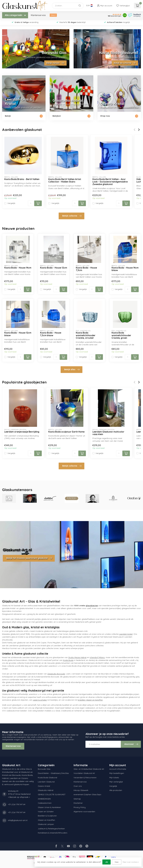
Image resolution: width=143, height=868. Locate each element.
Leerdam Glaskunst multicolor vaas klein (108, 433)
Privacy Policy (80, 807)
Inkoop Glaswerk (81, 790)
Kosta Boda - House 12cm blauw (18, 334)
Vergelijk (11, 203)
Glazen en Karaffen (46, 820)
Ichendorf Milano (97, 657)
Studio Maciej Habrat (77, 657)
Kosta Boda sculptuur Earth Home (66, 432)
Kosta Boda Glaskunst (47, 778)
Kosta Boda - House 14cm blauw (125, 269)
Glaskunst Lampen (46, 824)
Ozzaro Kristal (44, 786)
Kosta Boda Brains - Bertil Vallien (22, 179)
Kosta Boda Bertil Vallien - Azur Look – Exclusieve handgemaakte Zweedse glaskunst (110, 182)
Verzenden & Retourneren (85, 778)
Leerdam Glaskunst (46, 782)
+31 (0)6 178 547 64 (17, 804)
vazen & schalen (40, 700)
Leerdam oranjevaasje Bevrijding (22, 432)
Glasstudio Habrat (46, 790)
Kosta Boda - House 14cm (18, 268)
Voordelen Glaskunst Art (84, 773)
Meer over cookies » (131, 862)
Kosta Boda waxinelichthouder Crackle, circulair (86, 335)
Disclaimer (78, 803)
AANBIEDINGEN (44, 799)
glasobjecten (92, 606)
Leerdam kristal (126, 634)
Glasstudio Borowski (56, 674)
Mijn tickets (114, 778)
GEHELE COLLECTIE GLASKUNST (52, 794)
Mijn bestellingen (117, 773)
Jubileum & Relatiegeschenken (51, 829)
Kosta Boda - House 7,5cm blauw (51, 334)
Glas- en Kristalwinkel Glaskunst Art (89, 769)
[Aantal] (31, 203)
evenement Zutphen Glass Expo (87, 794)
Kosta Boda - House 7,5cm (86, 269)
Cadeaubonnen (45, 803)
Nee (117, 862)
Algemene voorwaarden (84, 812)
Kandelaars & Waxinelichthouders (53, 833)
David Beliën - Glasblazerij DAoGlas (53, 773)
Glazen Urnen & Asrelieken (49, 807)
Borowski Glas (44, 769)
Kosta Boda (68, 660)
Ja (106, 862)
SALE (53, 15)
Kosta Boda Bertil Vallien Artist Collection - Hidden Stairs (65, 181)
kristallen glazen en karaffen (90, 700)
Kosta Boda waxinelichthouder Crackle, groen (121, 335)
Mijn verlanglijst (116, 782)
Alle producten (116, 790)
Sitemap (77, 799)
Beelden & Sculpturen (47, 816)
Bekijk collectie (72, 216)
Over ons (78, 786)
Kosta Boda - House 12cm (54, 268)
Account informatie (118, 769)
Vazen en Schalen (46, 812)
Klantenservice (38, 15)
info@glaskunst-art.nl (18, 820)
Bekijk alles (72, 370)
